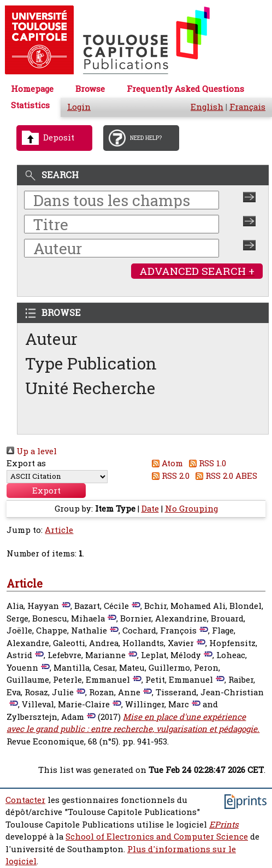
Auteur (51, 339)
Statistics (30, 105)
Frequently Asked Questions (185, 89)
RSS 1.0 (206, 463)
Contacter (25, 800)
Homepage (32, 89)
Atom (165, 463)
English (207, 107)
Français (247, 107)
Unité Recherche (90, 388)
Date (150, 509)
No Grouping (191, 509)
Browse (90, 89)
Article (59, 530)
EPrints (224, 825)
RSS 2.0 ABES (225, 476)
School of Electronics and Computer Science (157, 837)
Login (79, 107)
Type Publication (91, 363)
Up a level (32, 451)
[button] (46, 491)
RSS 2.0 (168, 476)
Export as (26, 463)
